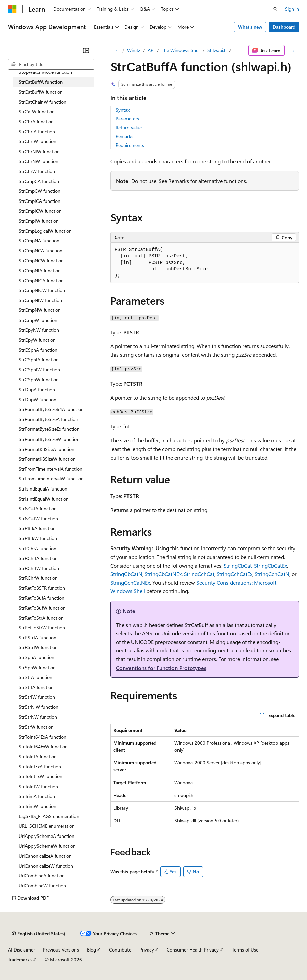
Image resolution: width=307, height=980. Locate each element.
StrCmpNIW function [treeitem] (40, 300)
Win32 (134, 50)
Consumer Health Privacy (193, 950)
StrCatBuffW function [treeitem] (41, 92)
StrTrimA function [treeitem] (37, 796)
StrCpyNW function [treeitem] (39, 330)
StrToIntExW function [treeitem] (41, 776)
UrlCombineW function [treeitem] (42, 886)
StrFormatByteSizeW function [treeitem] (49, 439)
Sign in (292, 9)
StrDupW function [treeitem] (38, 399)
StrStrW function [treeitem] (36, 727)
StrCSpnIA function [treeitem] (39, 360)
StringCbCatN (126, 574)
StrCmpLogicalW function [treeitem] (45, 231)
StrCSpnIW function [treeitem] (39, 370)
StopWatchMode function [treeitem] (45, 72)
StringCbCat (238, 565)
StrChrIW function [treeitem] (38, 141)
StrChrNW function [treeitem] (39, 161)
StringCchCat (199, 574)
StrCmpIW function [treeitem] (39, 221)
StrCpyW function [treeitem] (37, 340)
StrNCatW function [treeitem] (38, 518)
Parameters (127, 119)
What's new (250, 27)
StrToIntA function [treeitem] (38, 757)
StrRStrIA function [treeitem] (38, 638)
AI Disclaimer (21, 950)
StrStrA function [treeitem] (36, 677)
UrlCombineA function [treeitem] (42, 876)
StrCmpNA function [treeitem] (39, 241)
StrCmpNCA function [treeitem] (41, 251)
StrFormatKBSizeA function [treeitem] (47, 449)
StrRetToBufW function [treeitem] (42, 608)
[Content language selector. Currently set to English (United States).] (39, 933)
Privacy (147, 950)
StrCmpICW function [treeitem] (40, 211)
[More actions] (293, 50)
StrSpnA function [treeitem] (37, 657)
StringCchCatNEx (130, 583)
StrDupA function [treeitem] (37, 389)
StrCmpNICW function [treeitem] (42, 290)
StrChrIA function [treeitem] (37, 132)
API (151, 50)
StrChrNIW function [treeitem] (39, 151)
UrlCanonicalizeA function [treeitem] (45, 856)
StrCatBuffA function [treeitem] (41, 82)
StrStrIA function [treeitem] (36, 687)
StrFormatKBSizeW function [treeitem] (47, 459)
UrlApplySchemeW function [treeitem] (47, 846)
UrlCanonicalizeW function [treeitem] (46, 866)
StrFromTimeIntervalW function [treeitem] (51, 479)
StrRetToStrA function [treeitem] (41, 618)
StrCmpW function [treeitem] (38, 320)
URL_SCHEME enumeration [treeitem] (47, 826)
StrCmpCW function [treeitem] (40, 191)
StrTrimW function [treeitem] (38, 806)
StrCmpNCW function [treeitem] (41, 260)
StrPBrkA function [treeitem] (37, 528)
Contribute (120, 950)
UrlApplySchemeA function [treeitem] (47, 836)
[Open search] (275, 9)
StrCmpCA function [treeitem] (39, 181)
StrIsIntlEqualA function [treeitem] (43, 489)
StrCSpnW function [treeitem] (39, 379)
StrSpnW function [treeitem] (37, 667)
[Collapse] (86, 50)
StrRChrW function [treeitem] (38, 578)
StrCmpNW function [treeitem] (40, 310)
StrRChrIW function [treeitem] (39, 568)
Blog (91, 950)
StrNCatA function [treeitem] (38, 508)
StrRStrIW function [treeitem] (38, 647)
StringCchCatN (272, 574)
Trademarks (20, 959)
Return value (129, 128)
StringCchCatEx (235, 574)
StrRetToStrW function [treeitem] (42, 627)
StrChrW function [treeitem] (37, 171)
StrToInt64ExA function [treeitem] (43, 737)
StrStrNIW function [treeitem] (39, 707)
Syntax (123, 110)
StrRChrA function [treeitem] (38, 548)
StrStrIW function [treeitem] (37, 697)
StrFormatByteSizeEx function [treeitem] (49, 429)
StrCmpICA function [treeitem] (40, 201)
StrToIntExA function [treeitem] (40, 767)
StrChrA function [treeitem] (36, 122)
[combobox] (51, 64)
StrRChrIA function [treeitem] (38, 558)
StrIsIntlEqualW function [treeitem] (44, 499)
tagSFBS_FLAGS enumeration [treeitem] (49, 816)
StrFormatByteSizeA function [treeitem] (48, 419)
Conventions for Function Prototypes (161, 668)
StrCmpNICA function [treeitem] (41, 280)
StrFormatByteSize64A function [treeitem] (51, 409)
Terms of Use (245, 950)
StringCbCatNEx (163, 574)
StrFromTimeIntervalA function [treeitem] (50, 469)
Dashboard (284, 27)
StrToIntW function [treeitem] (38, 786)
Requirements (130, 145)
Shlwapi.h (217, 50)
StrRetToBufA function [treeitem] (42, 598)
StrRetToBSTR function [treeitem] (42, 588)
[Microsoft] (12, 9)
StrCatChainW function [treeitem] (43, 102)
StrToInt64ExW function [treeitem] (43, 746)
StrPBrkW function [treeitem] (38, 538)
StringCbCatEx (270, 565)
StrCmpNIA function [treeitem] (40, 270)
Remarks (124, 136)
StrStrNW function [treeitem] (38, 717)
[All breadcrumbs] (116, 50)
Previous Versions (61, 950)
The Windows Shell (181, 50)
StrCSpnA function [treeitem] (38, 350)
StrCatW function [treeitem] (37, 111)
